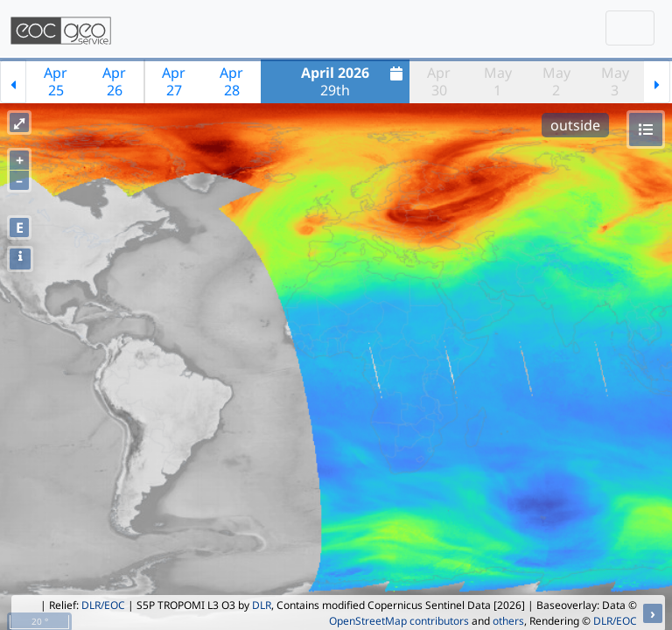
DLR (262, 605)
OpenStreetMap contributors (399, 621)
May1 (498, 81)
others (508, 621)
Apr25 (56, 81)
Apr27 (174, 81)
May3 (615, 81)
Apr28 (231, 81)
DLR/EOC (103, 605)
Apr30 (439, 81)
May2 (556, 81)
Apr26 (114, 81)
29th (354, 81)
